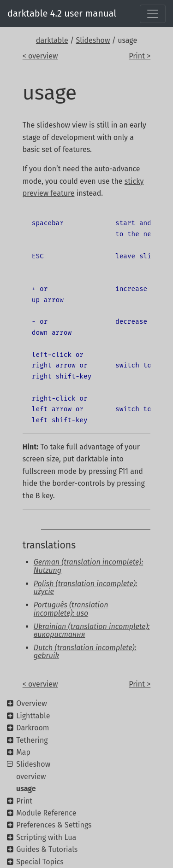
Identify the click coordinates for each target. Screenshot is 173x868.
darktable (52, 40)
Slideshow (93, 40)
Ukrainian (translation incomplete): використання (92, 631)
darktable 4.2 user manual (62, 13)
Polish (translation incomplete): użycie (86, 588)
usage (26, 789)
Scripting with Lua (46, 837)
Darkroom (33, 728)
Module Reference (46, 813)
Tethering (32, 740)
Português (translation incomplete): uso (71, 609)
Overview (31, 703)
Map (23, 752)
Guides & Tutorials (47, 849)
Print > (140, 56)
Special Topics (40, 862)
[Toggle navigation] (153, 14)
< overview (40, 56)
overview (31, 777)
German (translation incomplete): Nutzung (88, 566)
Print (24, 801)
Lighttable (33, 716)
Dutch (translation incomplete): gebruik (85, 652)
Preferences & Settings (54, 825)
